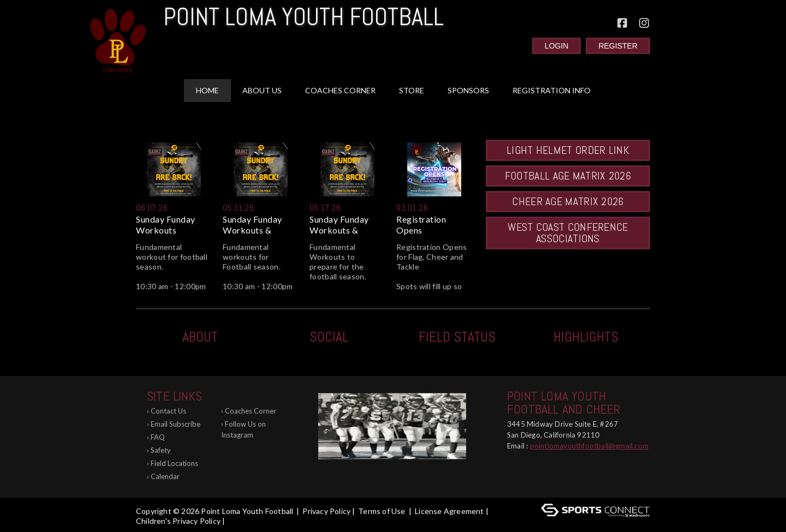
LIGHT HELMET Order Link (568, 150)
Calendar (165, 476)
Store (412, 90)
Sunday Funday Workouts (166, 225)
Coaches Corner (340, 90)
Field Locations (174, 463)
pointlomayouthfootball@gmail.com (589, 446)
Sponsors (468, 90)
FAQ (158, 437)
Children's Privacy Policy (178, 521)
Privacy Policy (326, 511)
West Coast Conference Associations (568, 233)
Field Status (457, 337)
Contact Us (168, 411)
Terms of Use (382, 511)
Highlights (586, 337)
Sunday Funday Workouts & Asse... (339, 225)
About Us (262, 90)
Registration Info (552, 90)
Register (618, 46)
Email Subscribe (175, 424)
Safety (161, 450)
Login (557, 46)
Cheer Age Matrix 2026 (568, 201)
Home (207, 90)
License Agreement (449, 511)
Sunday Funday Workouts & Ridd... (252, 225)
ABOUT (200, 337)
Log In (243, 521)
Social (329, 337)
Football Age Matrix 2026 (568, 176)
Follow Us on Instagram (243, 429)
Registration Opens (421, 225)
